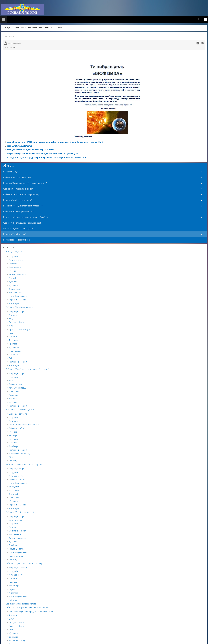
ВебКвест (19, 28)
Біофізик (9, 36)
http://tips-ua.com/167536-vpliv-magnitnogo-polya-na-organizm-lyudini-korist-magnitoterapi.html (55, 142)
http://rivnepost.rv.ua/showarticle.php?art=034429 (31, 150)
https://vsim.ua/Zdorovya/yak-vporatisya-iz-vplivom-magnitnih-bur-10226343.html (46, 157)
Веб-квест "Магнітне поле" (40, 28)
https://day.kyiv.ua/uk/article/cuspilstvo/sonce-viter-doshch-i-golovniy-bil (43, 153)
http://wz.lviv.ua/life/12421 (19, 146)
